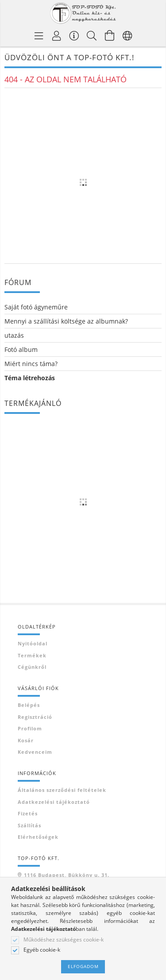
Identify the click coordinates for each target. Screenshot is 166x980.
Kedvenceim (35, 752)
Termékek (32, 655)
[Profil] (57, 35)
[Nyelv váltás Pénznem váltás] (127, 35)
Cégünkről (32, 667)
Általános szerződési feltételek (62, 790)
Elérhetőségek (38, 837)
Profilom (30, 728)
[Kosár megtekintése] (110, 35)
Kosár (26, 740)
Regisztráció (35, 717)
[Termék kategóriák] (39, 35)
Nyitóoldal (33, 643)
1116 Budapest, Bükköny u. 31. (67, 875)
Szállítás (29, 825)
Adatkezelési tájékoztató (54, 802)
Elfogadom (83, 966)
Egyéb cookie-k (42, 950)
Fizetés (28, 813)
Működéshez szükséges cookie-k (64, 940)
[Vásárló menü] (74, 35)
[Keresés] (92, 35)
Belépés (29, 705)
